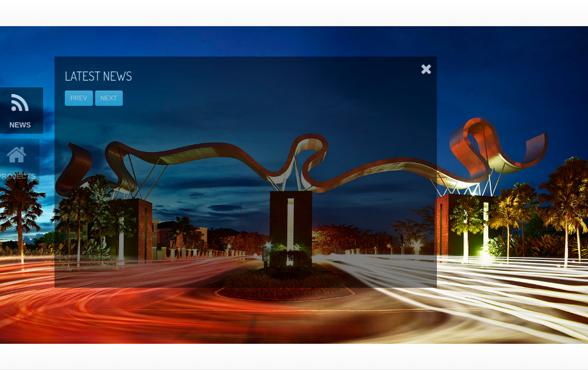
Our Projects (392, 13)
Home (343, 13)
